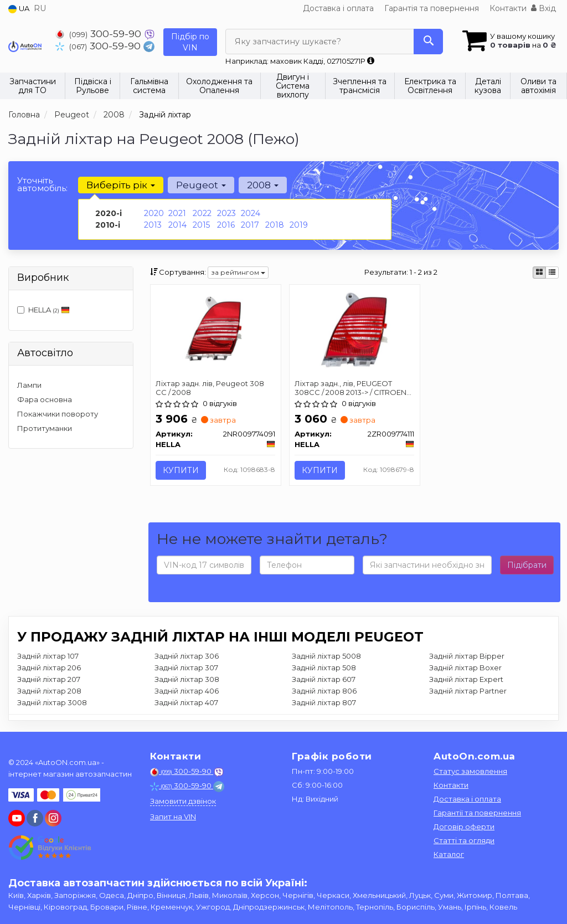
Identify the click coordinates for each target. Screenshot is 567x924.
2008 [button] (263, 185)
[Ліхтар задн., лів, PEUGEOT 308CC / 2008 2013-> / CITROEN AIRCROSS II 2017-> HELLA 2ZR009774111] (355, 330)
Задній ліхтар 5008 (326, 656)
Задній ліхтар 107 (48, 656)
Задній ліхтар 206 (49, 668)
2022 (202, 213)
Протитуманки (45, 428)
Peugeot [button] (201, 185)
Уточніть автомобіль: (42, 184)
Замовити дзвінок (183, 801)
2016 (226, 225)
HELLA (43, 310)
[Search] (428, 42)
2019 (299, 225)
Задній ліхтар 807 (324, 702)
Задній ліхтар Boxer (465, 668)
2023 (226, 213)
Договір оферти (464, 827)
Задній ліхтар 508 (324, 668)
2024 (251, 213)
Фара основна (45, 399)
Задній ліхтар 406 (187, 691)
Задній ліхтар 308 (187, 679)
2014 (177, 225)
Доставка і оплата (338, 8)
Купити (181, 470)
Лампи (29, 385)
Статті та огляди (464, 840)
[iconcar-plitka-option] (539, 273)
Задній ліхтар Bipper (467, 656)
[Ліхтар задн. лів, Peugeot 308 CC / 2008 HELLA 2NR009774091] (216, 329)
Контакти (508, 8)
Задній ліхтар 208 (49, 691)
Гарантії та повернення (477, 813)
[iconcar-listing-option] (552, 273)
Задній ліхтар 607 (324, 679)
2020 (154, 213)
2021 (177, 213)
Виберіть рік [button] (121, 185)
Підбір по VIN (190, 42)
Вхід (543, 8)
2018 (275, 225)
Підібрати (527, 565)
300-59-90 (100, 34)
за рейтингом (238, 272)
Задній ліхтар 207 (49, 679)
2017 (250, 225)
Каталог (449, 854)
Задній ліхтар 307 (186, 668)
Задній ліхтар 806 (324, 691)
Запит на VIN (173, 817)
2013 (153, 225)
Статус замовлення (470, 771)
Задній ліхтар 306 (187, 656)
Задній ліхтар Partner (468, 691)
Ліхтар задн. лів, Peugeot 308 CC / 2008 (210, 387)
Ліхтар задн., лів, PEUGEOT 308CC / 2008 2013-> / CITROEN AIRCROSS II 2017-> (351, 387)
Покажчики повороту (58, 414)
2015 (201, 225)
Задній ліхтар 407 (186, 702)
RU (40, 8)
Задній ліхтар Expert (466, 679)
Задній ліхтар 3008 (52, 702)
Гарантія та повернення (432, 8)
